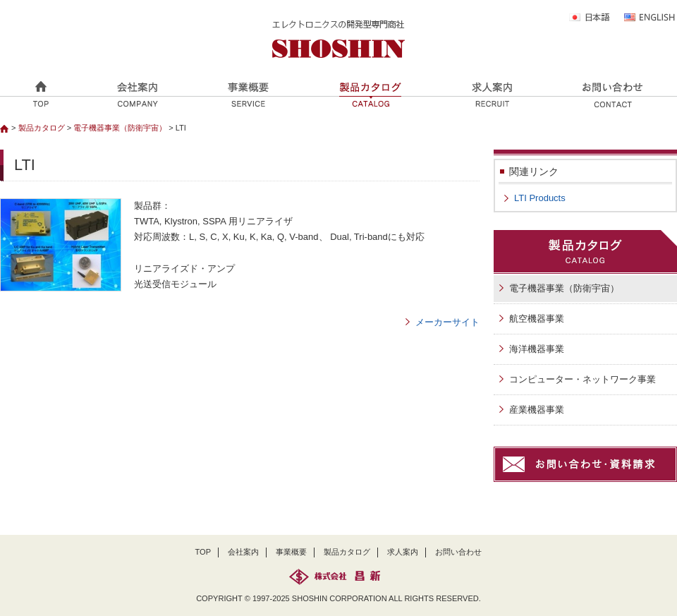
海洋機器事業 (537, 349)
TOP (203, 552)
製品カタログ (42, 128)
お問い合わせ (458, 552)
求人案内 (403, 552)
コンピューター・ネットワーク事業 (583, 379)
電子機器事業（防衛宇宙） (120, 128)
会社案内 (243, 552)
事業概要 (291, 552)
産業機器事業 (537, 410)
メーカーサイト (447, 322)
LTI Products (540, 198)
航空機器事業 (537, 319)
